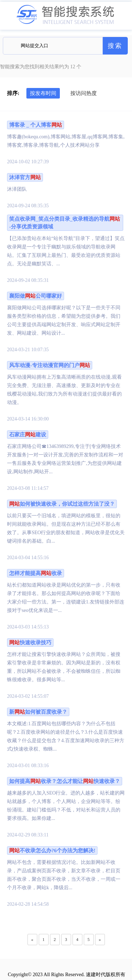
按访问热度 (84, 93)
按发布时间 (43, 93)
